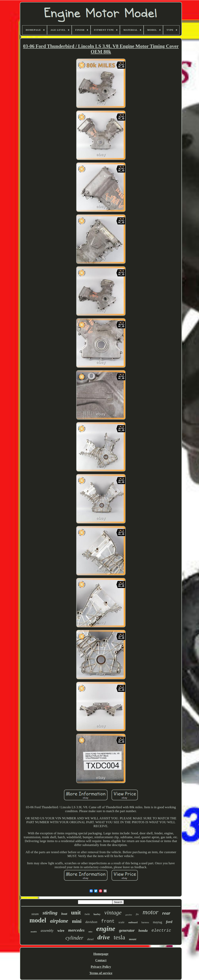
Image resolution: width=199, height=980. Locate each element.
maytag (158, 922)
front (108, 921)
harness (145, 922)
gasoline (129, 915)
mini (77, 921)
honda (143, 931)
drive (104, 937)
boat (64, 914)
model (38, 920)
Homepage (101, 954)
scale (122, 922)
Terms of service (101, 973)
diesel (90, 939)
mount (133, 939)
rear (166, 913)
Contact (101, 960)
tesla (119, 937)
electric (161, 930)
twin (87, 914)
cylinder (74, 938)
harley (97, 914)
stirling (50, 913)
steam (35, 914)
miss (90, 932)
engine (106, 929)
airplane (59, 921)
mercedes (76, 930)
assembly (47, 931)
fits (137, 914)
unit (76, 913)
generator (127, 930)
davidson (91, 922)
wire (61, 930)
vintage (113, 912)
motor (151, 912)
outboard (133, 922)
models (34, 932)
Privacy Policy (101, 967)
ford (169, 922)
